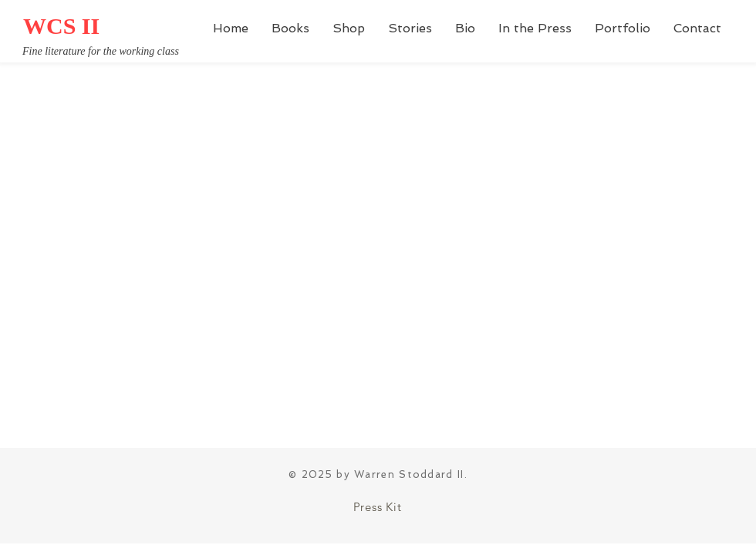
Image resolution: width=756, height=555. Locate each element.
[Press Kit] (377, 506)
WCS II (61, 26)
